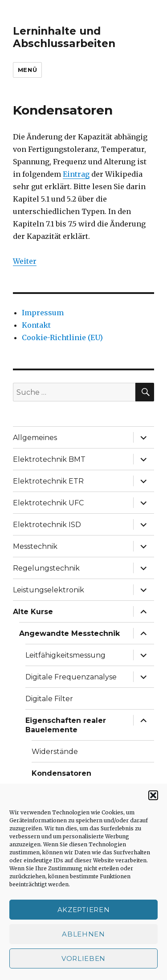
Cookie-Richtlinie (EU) (62, 337)
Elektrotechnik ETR (48, 481)
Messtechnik (35, 546)
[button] (153, 795)
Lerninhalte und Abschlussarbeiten (64, 37)
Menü (27, 70)
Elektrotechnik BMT (49, 459)
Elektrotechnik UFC (48, 503)
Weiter (25, 261)
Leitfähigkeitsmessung (65, 655)
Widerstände (55, 752)
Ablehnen (83, 934)
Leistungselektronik (49, 590)
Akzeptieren (84, 910)
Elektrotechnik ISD (47, 525)
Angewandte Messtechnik (69, 633)
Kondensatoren (61, 773)
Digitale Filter (49, 699)
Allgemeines (35, 438)
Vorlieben (83, 958)
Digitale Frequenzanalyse (71, 677)
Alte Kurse (33, 612)
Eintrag (76, 174)
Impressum (43, 313)
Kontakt (36, 325)
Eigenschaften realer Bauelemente (66, 725)
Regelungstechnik (46, 568)
